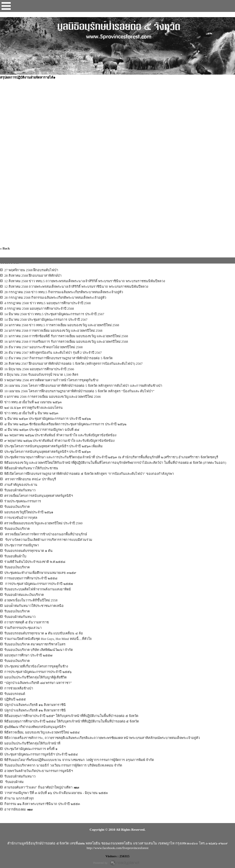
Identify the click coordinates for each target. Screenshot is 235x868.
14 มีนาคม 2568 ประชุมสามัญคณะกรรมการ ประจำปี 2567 (46, 319)
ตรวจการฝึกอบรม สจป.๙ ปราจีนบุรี (30, 479)
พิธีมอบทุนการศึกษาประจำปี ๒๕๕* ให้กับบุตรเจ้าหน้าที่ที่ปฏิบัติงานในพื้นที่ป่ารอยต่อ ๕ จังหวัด (71, 716)
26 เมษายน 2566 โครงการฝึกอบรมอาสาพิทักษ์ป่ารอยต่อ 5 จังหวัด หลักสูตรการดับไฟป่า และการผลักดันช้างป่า (83, 386)
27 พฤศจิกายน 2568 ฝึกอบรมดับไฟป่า (31, 270)
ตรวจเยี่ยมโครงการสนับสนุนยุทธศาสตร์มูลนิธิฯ (39, 496)
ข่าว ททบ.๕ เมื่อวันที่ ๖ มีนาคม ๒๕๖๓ (31, 413)
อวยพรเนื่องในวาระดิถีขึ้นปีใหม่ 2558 (31, 600)
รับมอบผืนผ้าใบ (15, 556)
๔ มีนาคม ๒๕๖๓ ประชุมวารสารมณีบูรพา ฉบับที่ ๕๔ (42, 430)
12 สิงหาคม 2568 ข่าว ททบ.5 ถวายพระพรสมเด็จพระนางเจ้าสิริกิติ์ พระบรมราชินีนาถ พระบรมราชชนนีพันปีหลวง (85, 281)
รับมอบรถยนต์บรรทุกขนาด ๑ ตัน (28, 551)
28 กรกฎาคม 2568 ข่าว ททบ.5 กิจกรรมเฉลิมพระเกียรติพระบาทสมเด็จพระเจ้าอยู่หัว (64, 292)
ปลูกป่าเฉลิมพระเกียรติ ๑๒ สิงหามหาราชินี (35, 705)
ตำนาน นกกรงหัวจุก (19, 798)
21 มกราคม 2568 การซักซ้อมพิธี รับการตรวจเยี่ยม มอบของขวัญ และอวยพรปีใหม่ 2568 (66, 336)
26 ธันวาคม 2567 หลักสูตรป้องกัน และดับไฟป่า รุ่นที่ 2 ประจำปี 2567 (53, 353)
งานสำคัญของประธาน (21, 485)
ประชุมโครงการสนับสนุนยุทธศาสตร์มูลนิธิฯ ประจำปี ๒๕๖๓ (48, 452)
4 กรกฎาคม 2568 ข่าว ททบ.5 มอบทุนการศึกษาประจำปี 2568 (47, 303)
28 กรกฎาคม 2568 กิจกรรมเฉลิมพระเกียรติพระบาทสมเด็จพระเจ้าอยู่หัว (55, 297)
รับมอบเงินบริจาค (17, 507)
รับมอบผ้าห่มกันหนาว (20, 490)
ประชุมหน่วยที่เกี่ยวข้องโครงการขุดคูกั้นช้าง (36, 666)
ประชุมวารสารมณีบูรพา (22, 545)
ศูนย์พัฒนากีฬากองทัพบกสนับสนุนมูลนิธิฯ (35, 727)
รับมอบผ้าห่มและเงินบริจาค (24, 595)
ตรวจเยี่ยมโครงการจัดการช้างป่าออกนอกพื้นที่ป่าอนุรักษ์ (46, 534)
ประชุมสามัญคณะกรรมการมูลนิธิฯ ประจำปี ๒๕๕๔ (41, 754)
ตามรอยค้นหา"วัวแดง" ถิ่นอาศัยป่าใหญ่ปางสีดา (38, 787)
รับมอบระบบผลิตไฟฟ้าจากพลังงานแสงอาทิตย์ (37, 589)
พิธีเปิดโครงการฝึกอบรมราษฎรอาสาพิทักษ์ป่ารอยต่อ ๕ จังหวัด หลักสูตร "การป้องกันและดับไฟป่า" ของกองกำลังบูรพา (89, 474)
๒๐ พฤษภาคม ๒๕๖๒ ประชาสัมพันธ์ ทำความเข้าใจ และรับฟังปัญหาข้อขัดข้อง (60, 435)
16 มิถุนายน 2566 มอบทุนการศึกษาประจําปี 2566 (39, 369)
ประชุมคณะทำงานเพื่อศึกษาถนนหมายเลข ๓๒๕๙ (40, 573)
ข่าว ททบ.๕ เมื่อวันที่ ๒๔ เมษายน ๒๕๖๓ (33, 402)
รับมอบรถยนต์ (15, 694)
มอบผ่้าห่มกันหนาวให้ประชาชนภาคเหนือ (34, 606)
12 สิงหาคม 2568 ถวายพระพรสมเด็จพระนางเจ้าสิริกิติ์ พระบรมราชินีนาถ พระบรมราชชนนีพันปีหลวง (76, 286)
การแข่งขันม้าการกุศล (21, 518)
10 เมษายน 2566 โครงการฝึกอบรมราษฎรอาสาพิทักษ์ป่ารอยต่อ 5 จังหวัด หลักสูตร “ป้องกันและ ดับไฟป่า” (79, 391)
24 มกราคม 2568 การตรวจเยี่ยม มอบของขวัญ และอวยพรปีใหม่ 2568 (53, 331)
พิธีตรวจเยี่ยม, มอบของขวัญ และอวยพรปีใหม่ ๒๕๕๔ (42, 732)
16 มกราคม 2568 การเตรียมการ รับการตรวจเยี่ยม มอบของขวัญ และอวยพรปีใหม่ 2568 (66, 342)
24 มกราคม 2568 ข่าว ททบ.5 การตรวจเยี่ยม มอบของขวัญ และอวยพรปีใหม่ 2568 (62, 325)
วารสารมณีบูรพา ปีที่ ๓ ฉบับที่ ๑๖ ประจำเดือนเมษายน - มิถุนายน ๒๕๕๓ (56, 793)
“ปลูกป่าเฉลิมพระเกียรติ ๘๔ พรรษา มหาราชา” (38, 683)
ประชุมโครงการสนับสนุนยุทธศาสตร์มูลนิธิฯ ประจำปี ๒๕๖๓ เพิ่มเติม (53, 446)
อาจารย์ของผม (15, 809)
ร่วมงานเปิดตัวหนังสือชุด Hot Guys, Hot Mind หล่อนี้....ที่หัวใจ (48, 639)
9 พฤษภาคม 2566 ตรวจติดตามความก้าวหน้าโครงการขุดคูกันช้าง (51, 380)
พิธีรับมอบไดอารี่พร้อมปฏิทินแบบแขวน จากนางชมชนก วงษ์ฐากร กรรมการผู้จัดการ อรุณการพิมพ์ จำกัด (79, 760)
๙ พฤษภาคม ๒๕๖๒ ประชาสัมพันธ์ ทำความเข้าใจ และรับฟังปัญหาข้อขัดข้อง (59, 441)
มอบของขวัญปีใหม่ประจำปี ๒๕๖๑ (29, 512)
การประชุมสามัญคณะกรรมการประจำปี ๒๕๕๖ (38, 672)
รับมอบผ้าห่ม (14, 782)
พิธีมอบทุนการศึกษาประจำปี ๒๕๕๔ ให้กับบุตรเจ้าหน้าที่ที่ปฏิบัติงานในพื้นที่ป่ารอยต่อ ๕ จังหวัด (72, 721)
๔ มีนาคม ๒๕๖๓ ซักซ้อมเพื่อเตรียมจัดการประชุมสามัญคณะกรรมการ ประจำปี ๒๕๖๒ (65, 424)
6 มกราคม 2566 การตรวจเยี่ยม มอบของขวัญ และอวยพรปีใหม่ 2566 (52, 397)
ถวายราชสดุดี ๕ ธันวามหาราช (26, 622)
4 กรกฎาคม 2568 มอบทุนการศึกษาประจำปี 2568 (39, 308)
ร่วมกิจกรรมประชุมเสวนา (23, 628)
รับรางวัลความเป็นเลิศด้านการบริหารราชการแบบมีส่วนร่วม (48, 540)
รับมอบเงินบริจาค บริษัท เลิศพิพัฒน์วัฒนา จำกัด (39, 650)
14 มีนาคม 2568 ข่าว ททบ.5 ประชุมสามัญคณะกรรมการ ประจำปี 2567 (54, 314)
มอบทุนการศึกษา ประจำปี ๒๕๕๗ (28, 655)
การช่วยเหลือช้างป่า (19, 688)
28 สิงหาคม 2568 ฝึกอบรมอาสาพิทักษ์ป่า (33, 275)
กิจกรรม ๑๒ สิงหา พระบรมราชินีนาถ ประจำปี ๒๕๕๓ (42, 804)
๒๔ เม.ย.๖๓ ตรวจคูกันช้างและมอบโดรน (34, 408)
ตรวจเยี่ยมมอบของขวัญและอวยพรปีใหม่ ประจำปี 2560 (43, 523)
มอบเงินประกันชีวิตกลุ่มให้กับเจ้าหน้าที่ (32, 743)
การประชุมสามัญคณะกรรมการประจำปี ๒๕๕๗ (39, 584)
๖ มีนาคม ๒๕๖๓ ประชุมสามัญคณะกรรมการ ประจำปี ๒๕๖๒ (48, 419)
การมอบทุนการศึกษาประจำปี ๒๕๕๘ (31, 578)
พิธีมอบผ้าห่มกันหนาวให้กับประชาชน (31, 468)
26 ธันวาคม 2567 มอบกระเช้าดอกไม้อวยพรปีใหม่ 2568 (43, 347)
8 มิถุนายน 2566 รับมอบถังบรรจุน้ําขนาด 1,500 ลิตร (41, 375)
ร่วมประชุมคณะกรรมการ (23, 501)
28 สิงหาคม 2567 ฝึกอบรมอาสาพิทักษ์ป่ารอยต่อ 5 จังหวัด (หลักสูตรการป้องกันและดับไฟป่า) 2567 (73, 364)
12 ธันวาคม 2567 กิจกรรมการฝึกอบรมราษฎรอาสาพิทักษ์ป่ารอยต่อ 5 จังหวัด (58, 358)
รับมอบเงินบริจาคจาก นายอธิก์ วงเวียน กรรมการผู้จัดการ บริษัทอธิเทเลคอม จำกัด (63, 765)
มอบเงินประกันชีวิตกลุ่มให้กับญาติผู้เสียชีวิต (35, 677)
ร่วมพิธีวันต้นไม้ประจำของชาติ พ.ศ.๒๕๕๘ (35, 562)
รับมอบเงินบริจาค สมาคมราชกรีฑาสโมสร (35, 644)
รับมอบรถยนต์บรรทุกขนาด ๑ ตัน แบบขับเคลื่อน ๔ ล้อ (44, 633)
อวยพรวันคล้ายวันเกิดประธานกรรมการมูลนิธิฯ (39, 771)
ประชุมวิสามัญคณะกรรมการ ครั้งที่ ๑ (31, 749)
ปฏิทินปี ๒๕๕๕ (15, 699)
